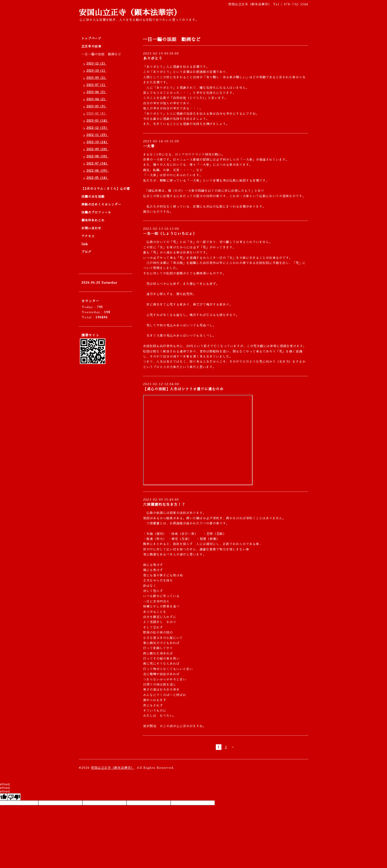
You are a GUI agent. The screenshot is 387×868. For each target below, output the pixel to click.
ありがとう (153, 58)
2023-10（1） (97, 71)
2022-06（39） (98, 171)
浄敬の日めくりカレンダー (101, 205)
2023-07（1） (97, 85)
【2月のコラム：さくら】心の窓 (106, 189)
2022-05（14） (98, 178)
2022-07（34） (98, 164)
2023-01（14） (98, 121)
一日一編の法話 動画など (101, 54)
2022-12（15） (97, 128)
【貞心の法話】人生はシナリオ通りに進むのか (183, 389)
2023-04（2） (97, 99)
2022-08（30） (98, 156)
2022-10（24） (98, 142)
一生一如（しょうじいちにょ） (170, 234)
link (85, 244)
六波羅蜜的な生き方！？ (164, 505)
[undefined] (14, 797)
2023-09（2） (97, 78)
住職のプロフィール (96, 212)
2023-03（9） (97, 106)
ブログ (86, 252)
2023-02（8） (97, 114)
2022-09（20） (98, 149)
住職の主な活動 (93, 197)
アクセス (88, 236)
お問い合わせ (91, 228)
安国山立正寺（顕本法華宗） (130, 13)
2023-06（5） (97, 92)
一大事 (149, 146)
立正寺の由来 (91, 46)
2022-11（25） (97, 135)
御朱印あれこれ (93, 220)
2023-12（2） (97, 64)
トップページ (91, 39)
